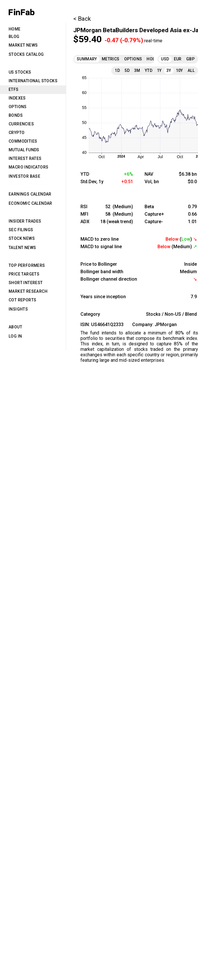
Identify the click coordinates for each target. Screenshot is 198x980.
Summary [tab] (87, 59)
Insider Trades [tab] (25, 221)
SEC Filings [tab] (21, 230)
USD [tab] (165, 59)
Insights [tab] (18, 309)
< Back (82, 19)
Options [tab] (18, 107)
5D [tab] (127, 70)
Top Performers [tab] (27, 265)
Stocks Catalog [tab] (26, 54)
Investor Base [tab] (24, 176)
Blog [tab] (14, 37)
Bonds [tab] (16, 115)
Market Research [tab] (28, 291)
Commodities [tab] (23, 141)
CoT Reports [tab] (22, 300)
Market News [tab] (23, 45)
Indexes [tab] (17, 98)
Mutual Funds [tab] (24, 150)
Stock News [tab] (22, 238)
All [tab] (191, 70)
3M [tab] (137, 70)
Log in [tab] (15, 336)
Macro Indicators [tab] (28, 167)
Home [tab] (15, 29)
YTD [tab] (149, 70)
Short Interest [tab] (26, 283)
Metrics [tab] (111, 59)
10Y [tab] (179, 70)
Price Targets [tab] (24, 274)
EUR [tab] (178, 59)
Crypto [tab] (17, 133)
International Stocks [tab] (33, 81)
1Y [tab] (159, 70)
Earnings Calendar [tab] (30, 194)
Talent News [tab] (22, 248)
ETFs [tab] (14, 89)
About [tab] (15, 327)
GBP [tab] (190, 59)
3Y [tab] (169, 70)
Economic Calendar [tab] (30, 203)
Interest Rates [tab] (25, 158)
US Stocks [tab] (20, 72)
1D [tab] (117, 70)
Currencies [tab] (21, 124)
